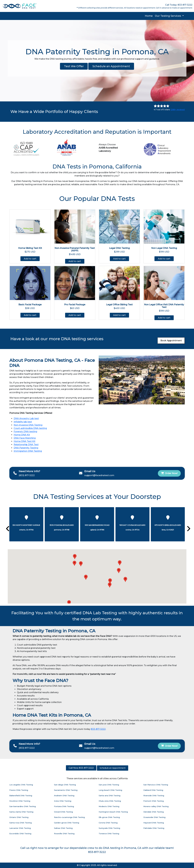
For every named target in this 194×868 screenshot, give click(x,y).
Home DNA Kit (22, 435)
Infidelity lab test (23, 422)
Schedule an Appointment (111, 66)
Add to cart (30, 259)
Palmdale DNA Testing (154, 828)
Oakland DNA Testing (153, 790)
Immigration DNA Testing (28, 451)
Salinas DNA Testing (63, 828)
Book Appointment (171, 341)
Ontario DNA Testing (19, 817)
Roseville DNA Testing (64, 834)
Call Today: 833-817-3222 (179, 5)
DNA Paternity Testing (26, 448)
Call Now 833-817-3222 (81, 768)
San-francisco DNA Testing (156, 785)
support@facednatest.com (99, 475)
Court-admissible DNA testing (30, 428)
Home (149, 16)
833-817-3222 (98, 729)
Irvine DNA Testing (63, 801)
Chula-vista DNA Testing (110, 801)
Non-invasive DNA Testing (28, 425)
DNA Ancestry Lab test (26, 418)
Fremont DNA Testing (154, 801)
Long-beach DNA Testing (110, 790)
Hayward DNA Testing (154, 823)
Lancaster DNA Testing (20, 828)
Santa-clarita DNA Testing (21, 812)
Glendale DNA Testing (154, 812)
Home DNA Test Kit (25, 441)
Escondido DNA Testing (20, 834)
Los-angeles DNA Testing (21, 785)
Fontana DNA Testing (64, 806)
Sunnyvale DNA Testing (109, 828)
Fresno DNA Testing (19, 790)
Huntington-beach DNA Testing (113, 812)
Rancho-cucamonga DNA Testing (69, 817)
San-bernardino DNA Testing (23, 806)
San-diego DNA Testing (65, 785)
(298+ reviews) (178, 110)
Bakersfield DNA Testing (21, 796)
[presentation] (7, 529)
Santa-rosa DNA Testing (21, 823)
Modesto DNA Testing (109, 806)
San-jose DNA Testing (109, 785)
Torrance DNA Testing (109, 834)
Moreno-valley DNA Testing (156, 806)
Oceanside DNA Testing (154, 817)
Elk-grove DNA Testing (109, 817)
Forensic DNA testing (25, 431)
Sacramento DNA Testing (66, 790)
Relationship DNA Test (26, 445)
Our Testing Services (168, 16)
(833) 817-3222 (27, 475)
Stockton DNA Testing (20, 801)
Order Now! (169, 473)
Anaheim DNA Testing (64, 796)
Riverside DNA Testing (154, 796)
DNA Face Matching (25, 438)
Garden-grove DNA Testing (67, 823)
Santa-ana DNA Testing (110, 796)
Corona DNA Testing (108, 823)
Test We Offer (74, 66)
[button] (110, 585)
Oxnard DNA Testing (63, 812)
